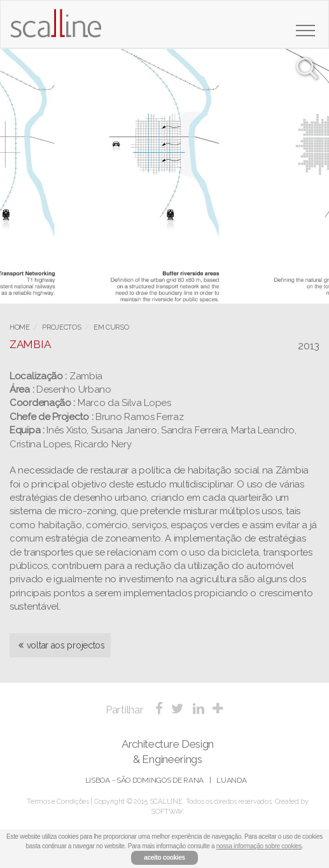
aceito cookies (164, 857)
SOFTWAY (167, 812)
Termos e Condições (58, 801)
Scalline (56, 28)
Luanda (231, 780)
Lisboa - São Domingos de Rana (144, 780)
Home (20, 327)
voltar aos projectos (62, 645)
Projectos (61, 327)
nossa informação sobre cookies (259, 846)
